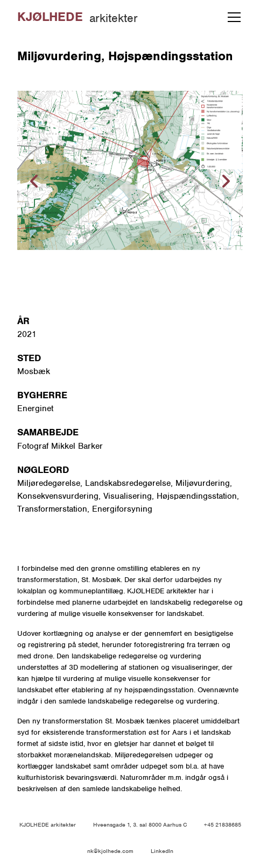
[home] (78, 17)
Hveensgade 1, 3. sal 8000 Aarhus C (140, 824)
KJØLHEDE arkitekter (48, 824)
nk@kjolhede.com (110, 851)
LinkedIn (162, 851)
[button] (232, 17)
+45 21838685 (223, 824)
